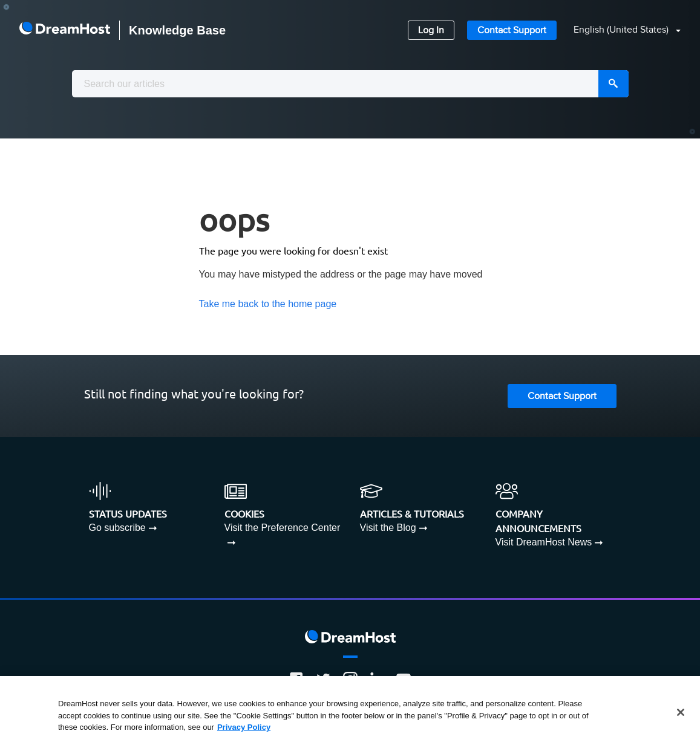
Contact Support (512, 31)
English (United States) (622, 30)
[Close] (681, 712)
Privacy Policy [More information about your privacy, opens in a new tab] (244, 727)
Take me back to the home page (268, 304)
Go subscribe (117, 528)
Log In (431, 31)
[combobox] (350, 84)
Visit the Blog (388, 528)
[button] (620, 31)
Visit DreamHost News (544, 542)
